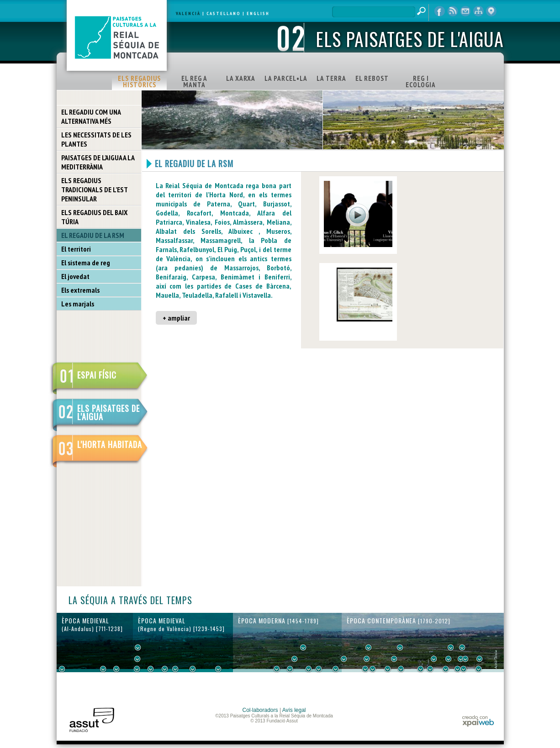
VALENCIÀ (188, 13)
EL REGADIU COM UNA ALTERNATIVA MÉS (91, 116)
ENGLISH (258, 13)
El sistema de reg (86, 263)
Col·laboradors (260, 710)
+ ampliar (176, 318)
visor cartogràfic (491, 11)
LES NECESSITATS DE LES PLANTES (96, 139)
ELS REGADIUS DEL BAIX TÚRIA (94, 217)
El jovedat (75, 276)
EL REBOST (372, 78)
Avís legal (294, 710)
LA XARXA (241, 78)
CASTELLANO (224, 13)
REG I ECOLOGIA (421, 82)
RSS (453, 11)
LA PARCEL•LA (286, 78)
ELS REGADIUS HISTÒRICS (139, 82)
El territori (76, 249)
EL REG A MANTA (194, 82)
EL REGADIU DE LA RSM (93, 235)
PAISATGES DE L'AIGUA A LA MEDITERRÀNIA (98, 162)
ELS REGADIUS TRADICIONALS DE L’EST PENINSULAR (95, 190)
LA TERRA (331, 78)
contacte (465, 11)
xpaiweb (478, 721)
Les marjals (78, 304)
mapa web (478, 11)
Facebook (440, 11)
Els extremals (80, 290)
